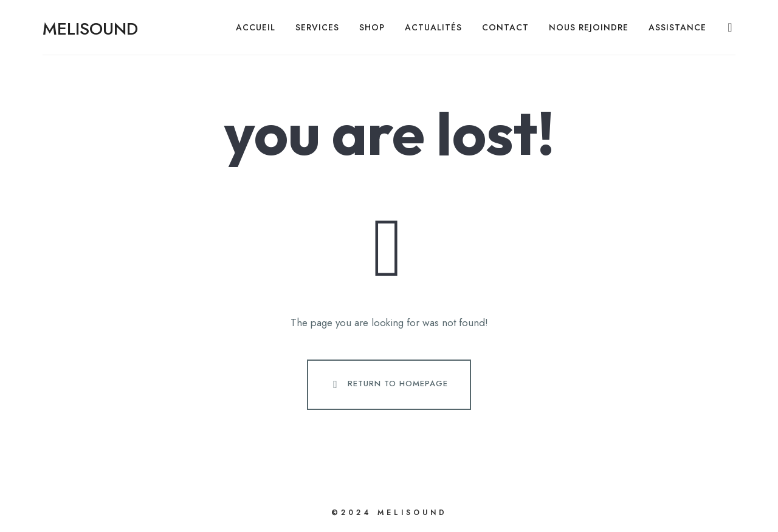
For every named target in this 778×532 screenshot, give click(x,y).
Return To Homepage (388, 384)
